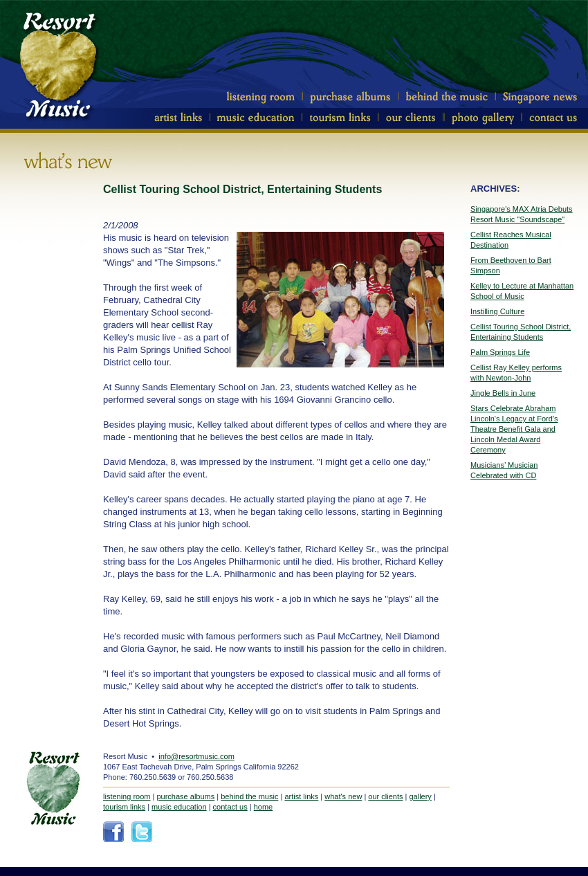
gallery (420, 796)
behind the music (249, 796)
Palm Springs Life (500, 352)
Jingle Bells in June (503, 393)
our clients (385, 796)
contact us (230, 807)
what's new (343, 796)
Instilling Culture (497, 311)
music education (179, 807)
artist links (301, 796)
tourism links (124, 807)
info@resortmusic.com (196, 756)
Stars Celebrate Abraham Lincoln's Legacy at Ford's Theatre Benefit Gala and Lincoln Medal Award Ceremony (514, 429)
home (264, 807)
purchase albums (185, 796)
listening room (127, 796)
